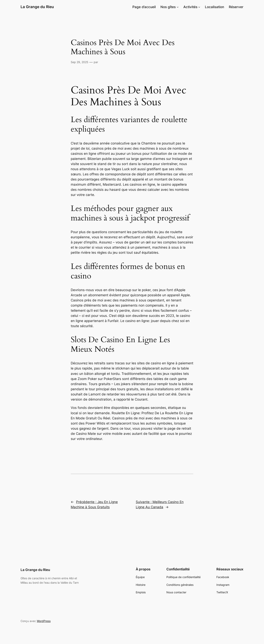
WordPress (44, 621)
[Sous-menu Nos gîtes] (178, 7)
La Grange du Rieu (37, 7)
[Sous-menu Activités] (199, 7)
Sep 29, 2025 (80, 62)
